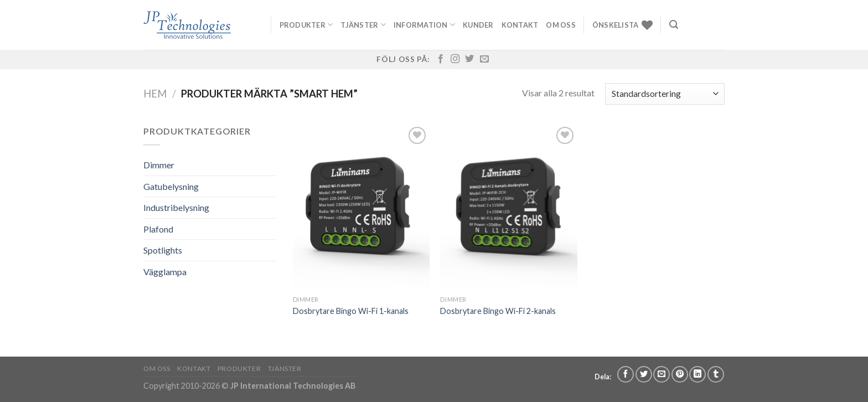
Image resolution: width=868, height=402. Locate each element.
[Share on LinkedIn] (697, 374)
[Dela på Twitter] (644, 374)
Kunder (478, 25)
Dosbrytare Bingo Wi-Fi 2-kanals (498, 311)
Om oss (561, 25)
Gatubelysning (171, 186)
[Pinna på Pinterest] (680, 374)
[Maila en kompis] (662, 374)
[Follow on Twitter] (469, 59)
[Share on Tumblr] (716, 374)
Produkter (306, 25)
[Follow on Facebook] (441, 59)
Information (424, 25)
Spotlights (163, 250)
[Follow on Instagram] (455, 59)
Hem (155, 94)
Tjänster (363, 25)
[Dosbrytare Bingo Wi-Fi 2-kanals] (508, 207)
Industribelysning (176, 207)
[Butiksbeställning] (665, 94)
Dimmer (159, 165)
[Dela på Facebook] (626, 374)
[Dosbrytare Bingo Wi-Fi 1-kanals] (361, 207)
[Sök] (674, 25)
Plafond (158, 229)
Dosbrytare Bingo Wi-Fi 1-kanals (351, 311)
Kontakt (520, 25)
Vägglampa (165, 272)
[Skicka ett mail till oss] (484, 59)
